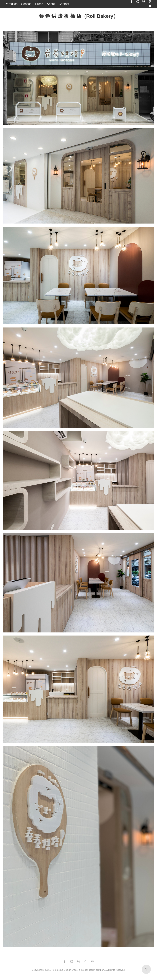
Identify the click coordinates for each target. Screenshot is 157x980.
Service (26, 4)
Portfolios (11, 4)
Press (39, 4)
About (51, 4)
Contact (64, 4)
